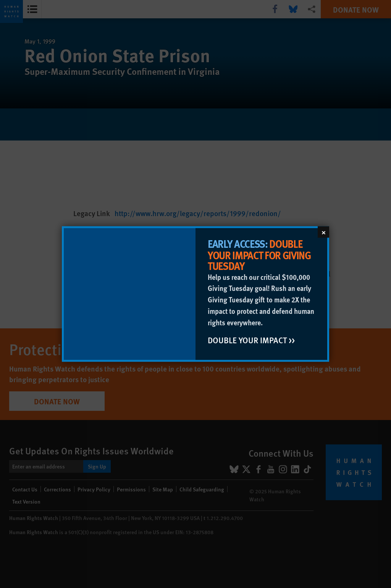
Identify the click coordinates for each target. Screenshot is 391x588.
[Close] (323, 232)
